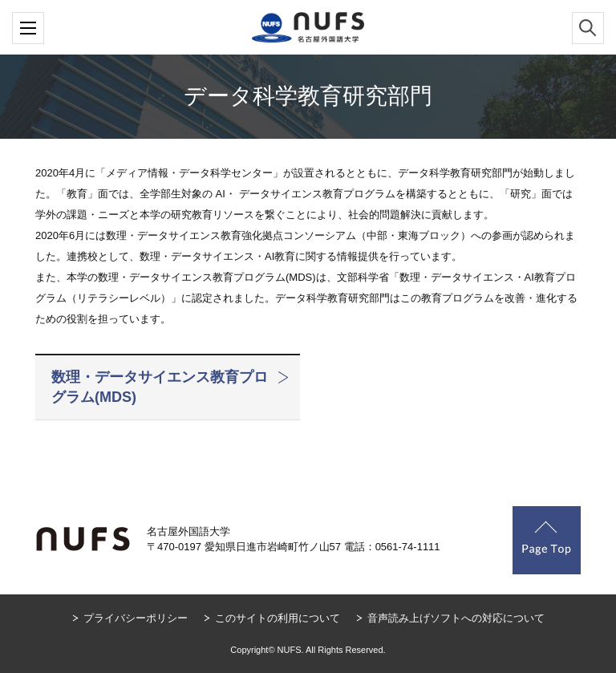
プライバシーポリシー (136, 618)
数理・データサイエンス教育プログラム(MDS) (160, 387)
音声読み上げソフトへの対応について (456, 618)
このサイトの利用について (278, 618)
